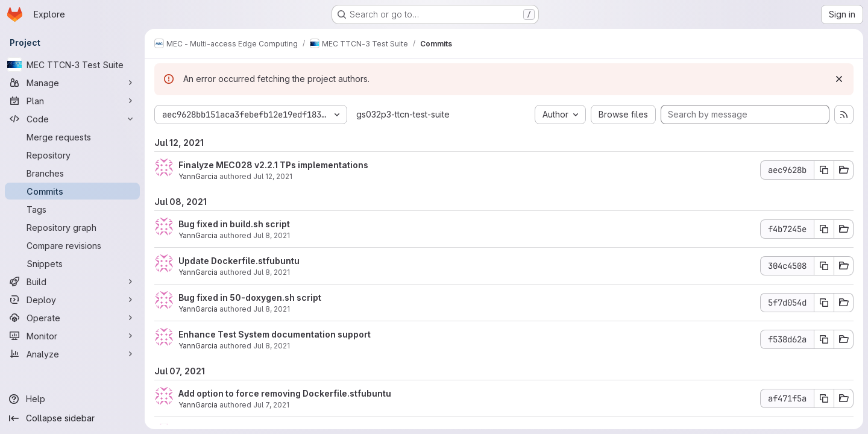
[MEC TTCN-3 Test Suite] (72, 64)
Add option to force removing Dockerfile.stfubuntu (285, 393)
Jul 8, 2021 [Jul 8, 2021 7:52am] (272, 309)
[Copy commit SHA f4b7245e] (824, 229)
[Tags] (72, 209)
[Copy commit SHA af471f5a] (824, 398)
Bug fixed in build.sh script (234, 224)
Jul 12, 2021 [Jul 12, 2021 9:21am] (273, 176)
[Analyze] (72, 354)
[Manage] (72, 83)
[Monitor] (72, 336)
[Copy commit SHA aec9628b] (824, 170)
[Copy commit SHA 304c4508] (824, 266)
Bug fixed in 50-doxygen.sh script (250, 297)
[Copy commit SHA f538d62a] (824, 339)
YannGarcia (198, 176)
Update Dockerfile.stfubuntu (239, 261)
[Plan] (72, 101)
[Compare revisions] (72, 245)
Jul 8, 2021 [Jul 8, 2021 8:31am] (272, 272)
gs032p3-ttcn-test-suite (403, 114)
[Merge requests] (72, 137)
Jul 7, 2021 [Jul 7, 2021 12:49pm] (271, 405)
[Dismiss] (839, 79)
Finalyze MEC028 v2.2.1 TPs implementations (273, 165)
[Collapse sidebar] (72, 418)
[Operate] (72, 318)
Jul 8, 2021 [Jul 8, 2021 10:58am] (272, 235)
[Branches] (72, 173)
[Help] (72, 399)
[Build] (72, 281)
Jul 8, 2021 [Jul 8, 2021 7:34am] (272, 346)
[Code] (72, 119)
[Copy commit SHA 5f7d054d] (824, 303)
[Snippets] (72, 263)
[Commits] (72, 191)
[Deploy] (72, 300)
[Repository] (72, 155)
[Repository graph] (72, 227)
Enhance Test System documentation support (275, 334)
